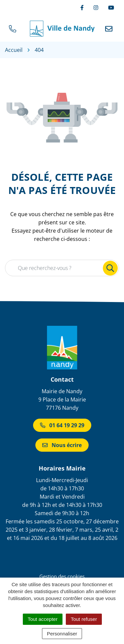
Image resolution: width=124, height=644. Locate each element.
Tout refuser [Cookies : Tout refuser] (84, 619)
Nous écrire (62, 445)
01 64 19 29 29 (62, 425)
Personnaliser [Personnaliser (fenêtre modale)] (62, 634)
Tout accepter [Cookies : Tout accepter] (43, 619)
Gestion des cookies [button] (62, 576)
